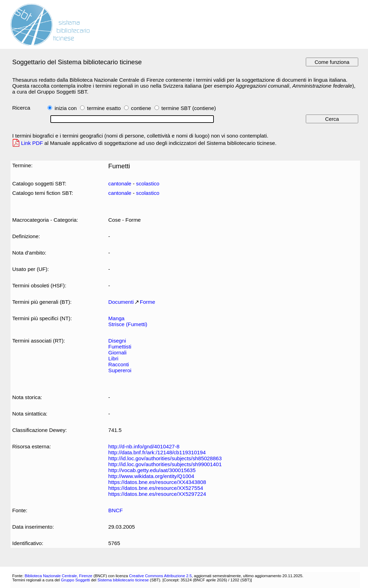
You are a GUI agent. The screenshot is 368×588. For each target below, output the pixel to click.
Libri (113, 358)
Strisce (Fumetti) (128, 324)
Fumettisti (120, 347)
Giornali (117, 352)
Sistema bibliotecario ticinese (123, 580)
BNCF (116, 510)
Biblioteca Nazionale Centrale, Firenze (58, 576)
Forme (147, 302)
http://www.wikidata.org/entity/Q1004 (151, 476)
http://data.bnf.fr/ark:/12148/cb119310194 (157, 452)
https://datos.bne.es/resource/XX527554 (156, 488)
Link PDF (32, 143)
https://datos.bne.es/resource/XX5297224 (157, 494)
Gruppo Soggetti (75, 580)
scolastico (148, 183)
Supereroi (120, 370)
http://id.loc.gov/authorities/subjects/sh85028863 (165, 458)
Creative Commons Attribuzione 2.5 (160, 576)
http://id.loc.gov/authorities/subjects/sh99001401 (165, 464)
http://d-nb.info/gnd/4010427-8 (144, 446)
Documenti (121, 302)
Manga (117, 318)
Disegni (117, 341)
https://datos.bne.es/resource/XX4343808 (157, 482)
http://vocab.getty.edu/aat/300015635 (152, 470)
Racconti (119, 364)
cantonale (120, 183)
